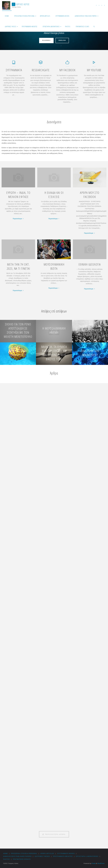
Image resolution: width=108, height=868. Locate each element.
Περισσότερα (18, 219)
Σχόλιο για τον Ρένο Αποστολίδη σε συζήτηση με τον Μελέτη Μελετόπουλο (18, 330)
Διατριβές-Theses (43, 856)
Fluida (93, 863)
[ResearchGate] (41, 63)
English (62, 40)
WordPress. (101, 863)
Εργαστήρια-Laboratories (88, 856)
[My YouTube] (94, 63)
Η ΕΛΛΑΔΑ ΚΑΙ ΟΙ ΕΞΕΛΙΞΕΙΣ (54, 195)
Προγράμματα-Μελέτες (64, 856)
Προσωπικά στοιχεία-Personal (24, 854)
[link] (94, 26)
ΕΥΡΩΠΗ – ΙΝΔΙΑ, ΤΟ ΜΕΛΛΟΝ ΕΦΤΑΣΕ (18, 195)
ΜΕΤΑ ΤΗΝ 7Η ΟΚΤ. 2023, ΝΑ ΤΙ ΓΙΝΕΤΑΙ (18, 266)
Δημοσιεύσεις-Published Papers (18, 856)
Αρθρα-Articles (48, 854)
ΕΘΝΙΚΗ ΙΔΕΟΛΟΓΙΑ (90, 264)
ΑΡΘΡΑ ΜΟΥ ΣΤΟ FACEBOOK (90, 195)
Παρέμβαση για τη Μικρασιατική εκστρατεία (90, 330)
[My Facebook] (67, 63)
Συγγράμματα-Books (67, 854)
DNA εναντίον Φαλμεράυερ (90, 353)
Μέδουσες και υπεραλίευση (18, 353)
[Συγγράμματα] (14, 63)
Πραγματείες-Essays (22, 859)
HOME (5, 854)
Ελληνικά (46, 40)
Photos (6, 859)
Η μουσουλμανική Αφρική (54, 330)
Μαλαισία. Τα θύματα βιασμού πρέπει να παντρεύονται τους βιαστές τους (54, 353)
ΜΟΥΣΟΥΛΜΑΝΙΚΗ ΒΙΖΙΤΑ (54, 266)
